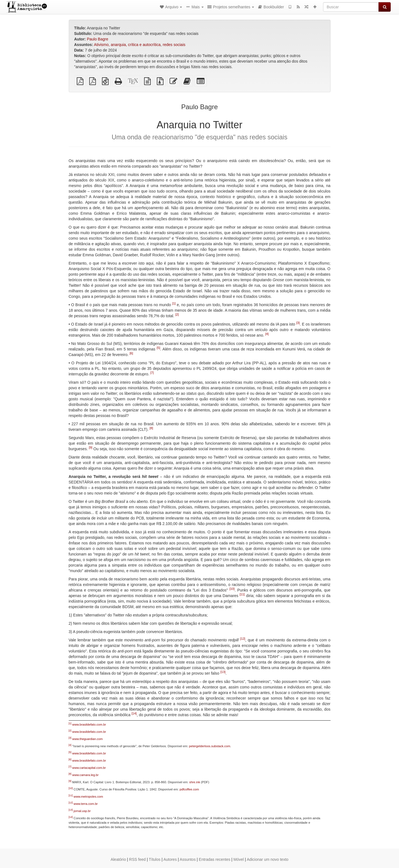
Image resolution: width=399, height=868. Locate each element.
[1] (174, 304)
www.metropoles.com (88, 797)
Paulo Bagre (97, 39)
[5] (158, 348)
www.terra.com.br (86, 804)
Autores (170, 859)
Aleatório (118, 859)
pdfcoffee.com (189, 789)
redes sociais (174, 45)
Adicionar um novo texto (268, 859)
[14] (134, 714)
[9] (91, 448)
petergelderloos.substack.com (210, 746)
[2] (177, 315)
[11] (242, 595)
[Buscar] (351, 7)
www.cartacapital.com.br (89, 768)
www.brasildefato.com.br (89, 724)
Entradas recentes (215, 859)
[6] (131, 354)
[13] (223, 672)
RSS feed (137, 859)
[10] (232, 589)
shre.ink (195, 782)
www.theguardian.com (88, 739)
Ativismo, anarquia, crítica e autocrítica (127, 45)
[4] (267, 334)
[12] (243, 639)
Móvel (239, 859)
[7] (152, 373)
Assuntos (188, 859)
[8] (151, 428)
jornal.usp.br (82, 811)
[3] (298, 323)
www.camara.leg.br (85, 775)
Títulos (155, 859)
